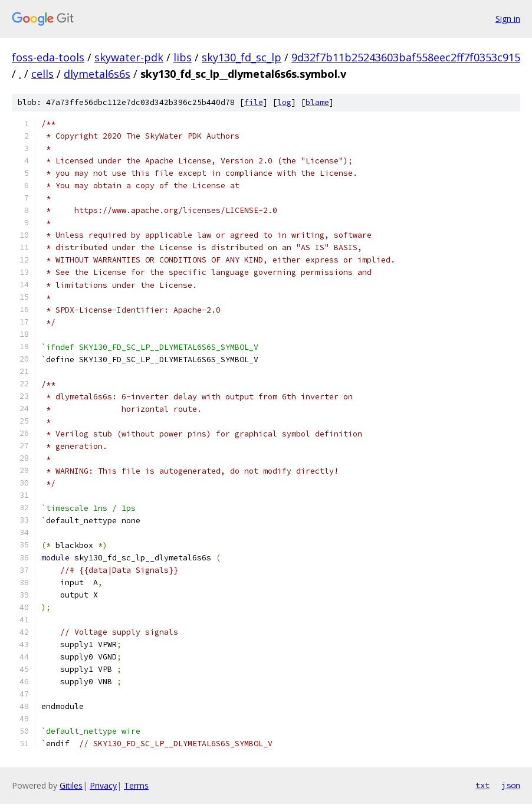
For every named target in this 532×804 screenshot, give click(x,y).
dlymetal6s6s (97, 74)
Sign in (508, 19)
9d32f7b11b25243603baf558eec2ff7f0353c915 (406, 57)
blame (317, 102)
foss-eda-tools (48, 57)
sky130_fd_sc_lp (242, 57)
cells (42, 74)
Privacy (103, 785)
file (254, 102)
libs (183, 57)
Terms (136, 785)
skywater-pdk (129, 57)
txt (482, 785)
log (284, 102)
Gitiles (71, 785)
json (511, 785)
